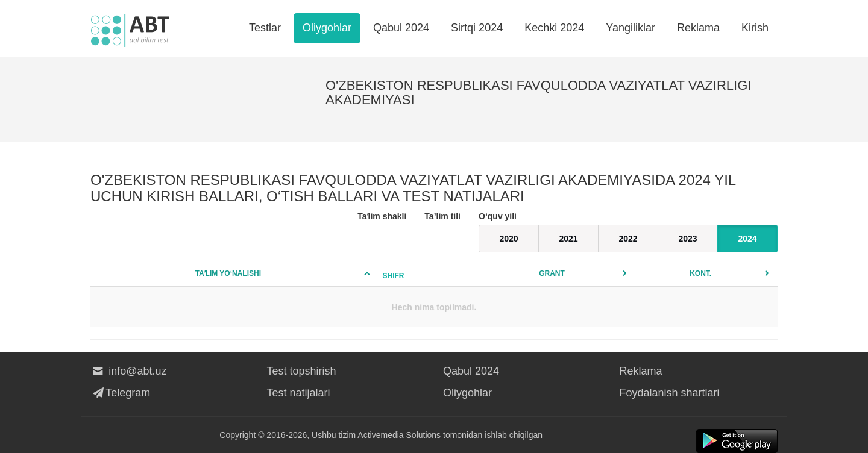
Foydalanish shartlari (670, 393)
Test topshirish (302, 371)
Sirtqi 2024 (477, 28)
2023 (687, 239)
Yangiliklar (631, 28)
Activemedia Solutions (399, 435)
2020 (508, 239)
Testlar (265, 28)
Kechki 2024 (554, 28)
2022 (628, 239)
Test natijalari (299, 393)
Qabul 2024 (401, 28)
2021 (568, 239)
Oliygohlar (327, 28)
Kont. (700, 273)
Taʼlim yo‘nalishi (228, 273)
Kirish (755, 28)
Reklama (698, 28)
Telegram (120, 393)
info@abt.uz (129, 371)
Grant (552, 273)
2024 (747, 239)
